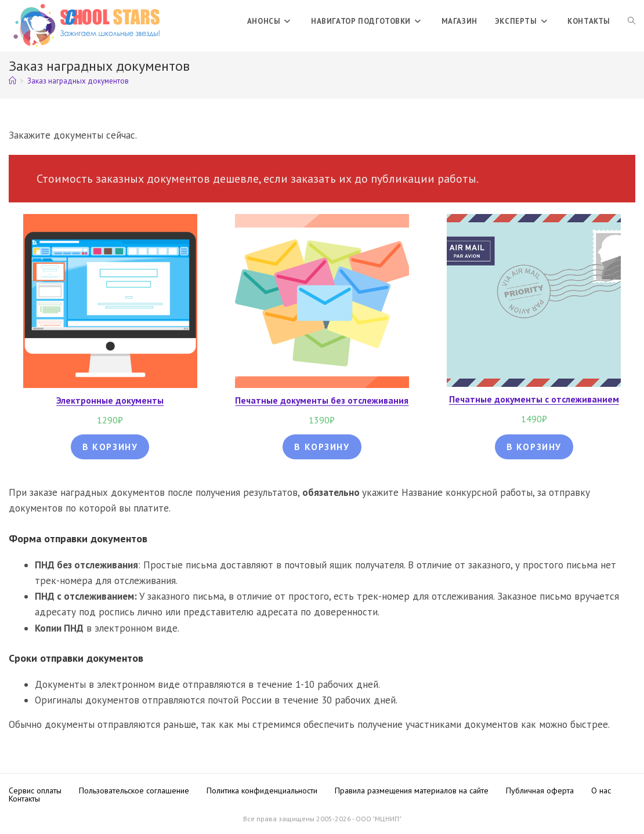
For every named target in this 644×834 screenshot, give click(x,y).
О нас (601, 791)
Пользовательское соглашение (134, 791)
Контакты (24, 799)
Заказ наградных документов (78, 81)
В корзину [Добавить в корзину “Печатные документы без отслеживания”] (322, 447)
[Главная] (12, 81)
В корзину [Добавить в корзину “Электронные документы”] (110, 447)
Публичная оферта (540, 791)
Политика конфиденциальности (262, 791)
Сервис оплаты (35, 791)
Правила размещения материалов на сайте (412, 791)
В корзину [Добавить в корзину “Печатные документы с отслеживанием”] (534, 447)
